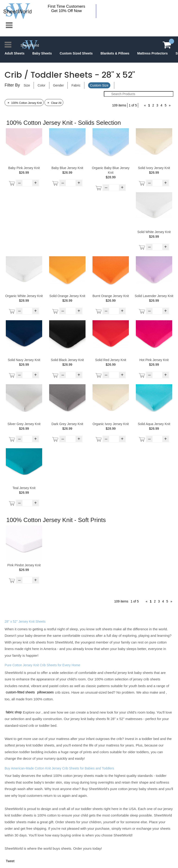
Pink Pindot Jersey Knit (24, 565)
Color (41, 85)
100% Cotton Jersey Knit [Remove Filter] (24, 103)
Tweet (10, 861)
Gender (59, 85)
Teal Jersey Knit (24, 488)
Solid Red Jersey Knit (111, 360)
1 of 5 (133, 105)
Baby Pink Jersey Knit (24, 168)
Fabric (76, 85)
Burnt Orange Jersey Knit (111, 296)
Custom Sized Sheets (76, 53)
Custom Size (99, 85)
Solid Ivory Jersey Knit (154, 168)
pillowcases (45, 692)
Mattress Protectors (153, 53)
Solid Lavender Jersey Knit (154, 296)
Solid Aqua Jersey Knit (154, 424)
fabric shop (14, 712)
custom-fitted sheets (20, 692)
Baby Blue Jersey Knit (67, 168)
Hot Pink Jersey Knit (154, 360)
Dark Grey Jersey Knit (67, 424)
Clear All (54, 103)
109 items (119, 105)
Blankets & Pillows (115, 53)
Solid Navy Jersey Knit (24, 360)
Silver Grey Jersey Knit (24, 424)
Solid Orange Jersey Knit (67, 296)
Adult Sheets (15, 53)
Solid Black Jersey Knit (67, 360)
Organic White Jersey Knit (24, 296)
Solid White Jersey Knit (154, 232)
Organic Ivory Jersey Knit (111, 424)
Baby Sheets (42, 53)
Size (27, 85)
